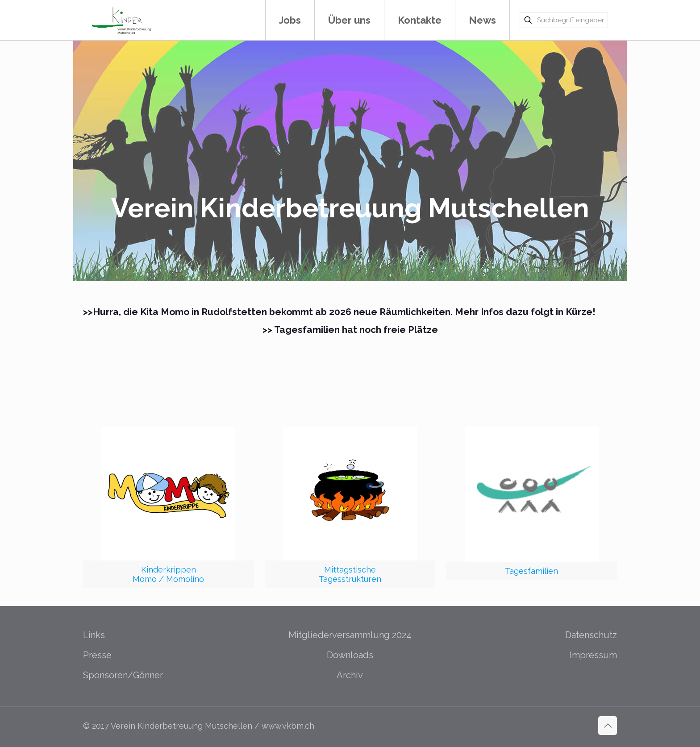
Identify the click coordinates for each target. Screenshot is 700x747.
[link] (169, 507)
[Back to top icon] (608, 726)
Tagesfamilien (531, 571)
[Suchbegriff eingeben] (563, 20)
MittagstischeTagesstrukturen (350, 574)
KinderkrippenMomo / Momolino (168, 574)
